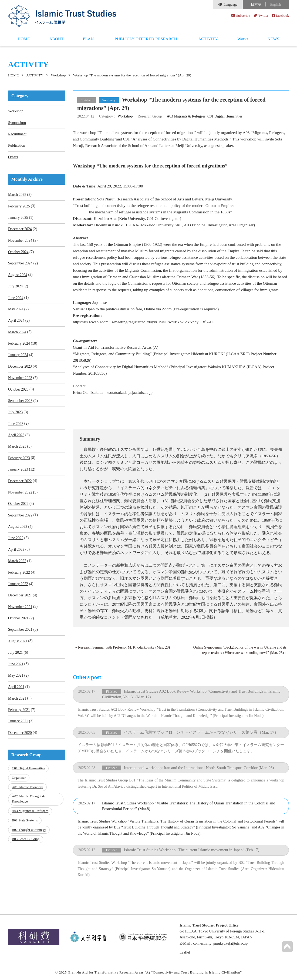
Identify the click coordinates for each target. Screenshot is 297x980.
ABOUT (56, 39)
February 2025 (19, 207)
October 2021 (18, 625)
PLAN (88, 39)
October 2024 (18, 254)
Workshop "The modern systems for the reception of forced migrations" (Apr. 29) (137, 75)
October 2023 (18, 393)
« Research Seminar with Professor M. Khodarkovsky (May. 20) (124, 647)
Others (13, 158)
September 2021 (20, 637)
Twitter (261, 16)
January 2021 (18, 730)
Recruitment (17, 135)
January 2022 (18, 591)
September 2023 (20, 405)
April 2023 (16, 440)
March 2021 (17, 707)
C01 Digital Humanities (227, 116)
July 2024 (16, 289)
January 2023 (18, 474)
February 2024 (19, 347)
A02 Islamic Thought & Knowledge (29, 807)
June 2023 (16, 428)
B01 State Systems (25, 828)
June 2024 (16, 300)
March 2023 (17, 451)
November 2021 (20, 614)
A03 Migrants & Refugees (187, 116)
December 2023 (20, 370)
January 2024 (18, 358)
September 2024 (20, 265)
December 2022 (20, 486)
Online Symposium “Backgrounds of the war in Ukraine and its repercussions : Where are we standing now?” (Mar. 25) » (239, 650)
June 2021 (16, 672)
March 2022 (17, 567)
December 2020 (20, 742)
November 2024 (20, 242)
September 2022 (20, 521)
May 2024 (16, 312)
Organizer (19, 786)
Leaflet (185, 952)
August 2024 (18, 277)
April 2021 (16, 695)
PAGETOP (287, 947)
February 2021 (19, 718)
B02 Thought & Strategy (29, 837)
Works (243, 39)
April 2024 (16, 323)
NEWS (274, 39)
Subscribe (241, 16)
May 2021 (16, 684)
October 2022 (18, 509)
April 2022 (16, 556)
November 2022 (20, 498)
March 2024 (17, 335)
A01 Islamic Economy (28, 795)
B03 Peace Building (26, 846)
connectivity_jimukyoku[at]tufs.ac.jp (221, 943)
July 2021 (16, 660)
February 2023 (19, 463)
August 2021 (18, 649)
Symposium (17, 123)
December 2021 (20, 602)
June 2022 (16, 544)
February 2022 (19, 579)
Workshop (60, 75)
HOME (24, 39)
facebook (280, 16)
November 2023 (20, 382)
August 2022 (18, 533)
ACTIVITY (208, 39)
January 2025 (18, 219)
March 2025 (17, 196)
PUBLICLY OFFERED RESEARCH (146, 39)
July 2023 (16, 416)
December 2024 (20, 231)
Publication (17, 146)
